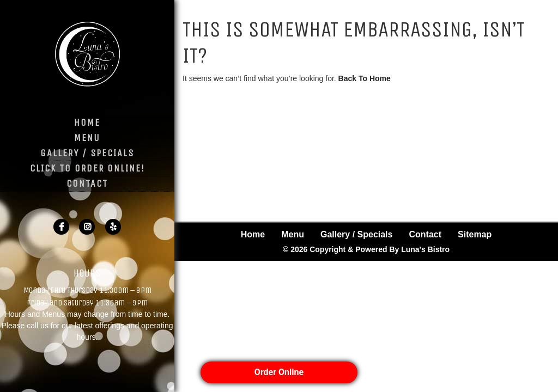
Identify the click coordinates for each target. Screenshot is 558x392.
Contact (87, 183)
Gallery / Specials (87, 153)
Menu (87, 138)
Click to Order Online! (87, 168)
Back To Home (365, 78)
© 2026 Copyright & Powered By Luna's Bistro (366, 210)
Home (87, 122)
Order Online (279, 372)
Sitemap (475, 195)
